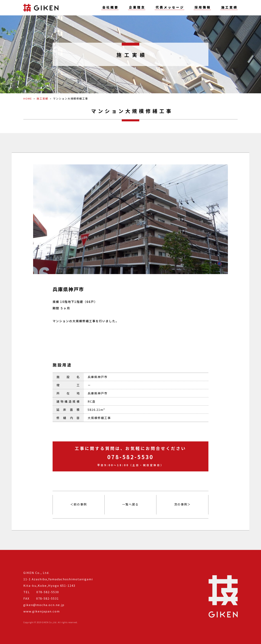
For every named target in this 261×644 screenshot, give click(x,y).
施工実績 (229, 8)
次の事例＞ (182, 504)
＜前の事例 (79, 504)
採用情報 (203, 8)
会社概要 (110, 8)
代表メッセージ (170, 8)
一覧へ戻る (130, 504)
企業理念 (137, 8)
